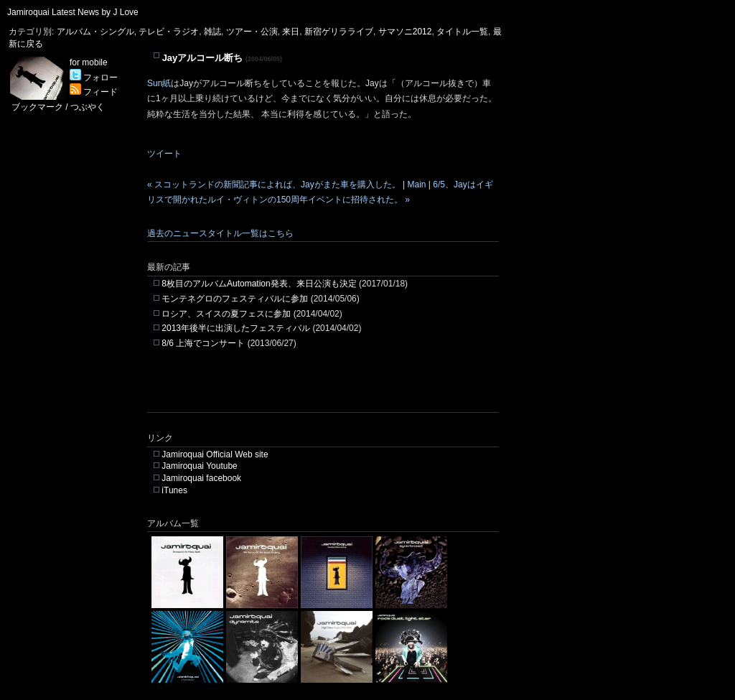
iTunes (174, 490)
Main (416, 185)
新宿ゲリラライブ (339, 32)
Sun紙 (159, 83)
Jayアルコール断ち (203, 58)
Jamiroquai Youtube (199, 466)
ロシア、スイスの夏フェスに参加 (226, 314)
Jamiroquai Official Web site (215, 454)
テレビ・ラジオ (169, 32)
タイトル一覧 (462, 32)
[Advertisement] (315, 391)
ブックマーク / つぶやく (58, 107)
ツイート (164, 154)
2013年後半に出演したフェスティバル (236, 328)
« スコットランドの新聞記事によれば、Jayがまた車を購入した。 (274, 185)
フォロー (94, 78)
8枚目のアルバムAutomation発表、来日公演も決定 (259, 284)
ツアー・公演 (252, 32)
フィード (94, 92)
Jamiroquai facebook (201, 478)
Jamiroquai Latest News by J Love (73, 12)
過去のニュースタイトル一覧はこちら (220, 233)
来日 (291, 32)
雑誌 (212, 32)
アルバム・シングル (95, 32)
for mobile (89, 62)
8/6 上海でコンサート (203, 343)
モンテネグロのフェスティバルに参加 (235, 299)
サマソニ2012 (405, 32)
